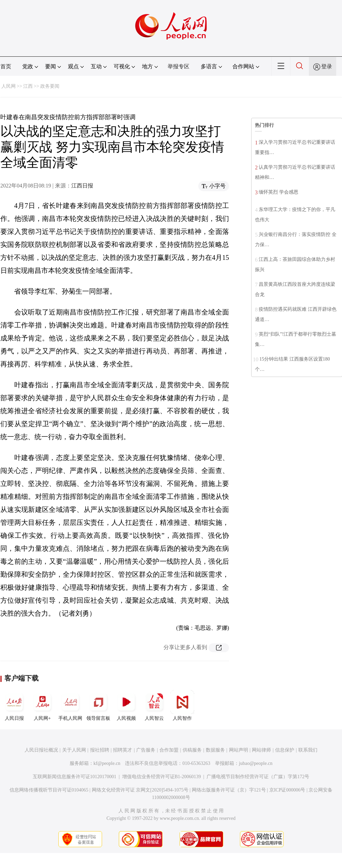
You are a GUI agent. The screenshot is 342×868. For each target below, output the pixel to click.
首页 (6, 66)
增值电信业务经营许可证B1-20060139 (162, 777)
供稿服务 (192, 750)
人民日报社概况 (41, 750)
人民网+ (42, 705)
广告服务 (146, 750)
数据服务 (215, 750)
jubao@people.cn (256, 763)
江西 (28, 86)
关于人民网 (74, 750)
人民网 (9, 86)
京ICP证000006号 (287, 790)
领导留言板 (98, 705)
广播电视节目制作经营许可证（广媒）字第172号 (258, 777)
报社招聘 (100, 750)
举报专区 (179, 66)
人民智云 (154, 705)
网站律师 (261, 750)
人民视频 (126, 705)
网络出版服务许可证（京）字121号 (229, 790)
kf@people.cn (107, 763)
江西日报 (82, 186)
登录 (327, 66)
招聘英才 (123, 750)
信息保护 (285, 750)
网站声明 (239, 750)
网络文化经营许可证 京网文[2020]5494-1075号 (140, 790)
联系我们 (308, 750)
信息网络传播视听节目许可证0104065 (49, 790)
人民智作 (182, 705)
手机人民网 (70, 705)
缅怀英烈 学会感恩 (279, 192)
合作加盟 (169, 750)
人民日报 (14, 705)
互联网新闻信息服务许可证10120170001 (75, 777)
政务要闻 (50, 86)
